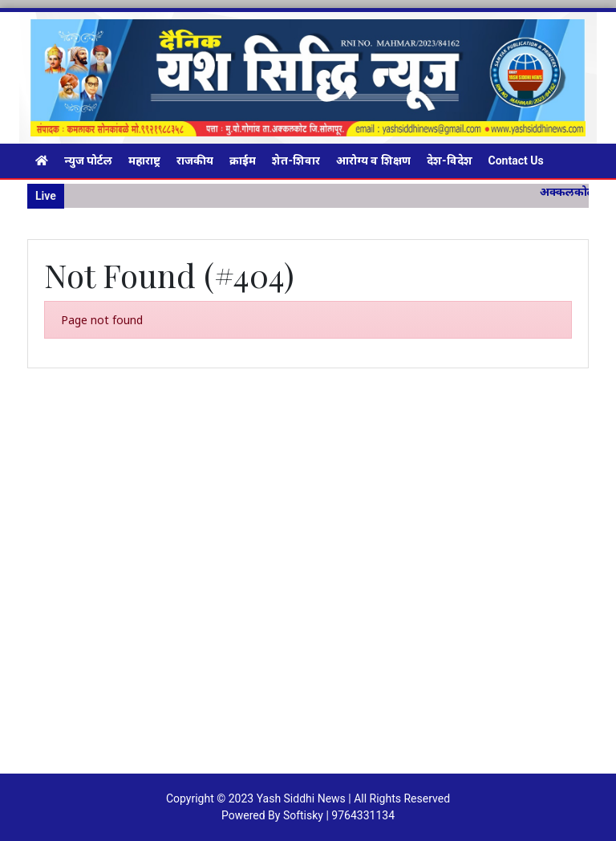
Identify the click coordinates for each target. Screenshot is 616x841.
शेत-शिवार (296, 160)
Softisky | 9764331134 (339, 815)
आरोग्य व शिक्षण (373, 160)
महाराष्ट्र (144, 160)
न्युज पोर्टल (88, 160)
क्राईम (243, 160)
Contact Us (516, 160)
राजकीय (195, 160)
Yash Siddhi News (301, 798)
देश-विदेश (450, 160)
